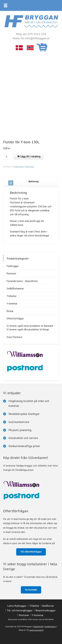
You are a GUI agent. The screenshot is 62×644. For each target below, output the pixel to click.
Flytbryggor (13, 266)
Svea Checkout (14, 337)
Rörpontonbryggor (45, 610)
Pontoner (11, 273)
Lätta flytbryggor (17, 606)
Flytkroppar (19, 166)
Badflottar (48, 606)
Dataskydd (38, 626)
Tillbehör (12, 296)
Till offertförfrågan (31, 552)
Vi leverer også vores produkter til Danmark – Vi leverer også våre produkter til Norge (31, 328)
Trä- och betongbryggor (20, 610)
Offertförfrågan (15, 319)
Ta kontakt (31, 590)
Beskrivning (23, 183)
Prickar (10, 311)
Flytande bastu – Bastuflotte (22, 281)
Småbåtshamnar (15, 288)
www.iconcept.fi (36, 630)
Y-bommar (29, 166)
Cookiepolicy (50, 626)
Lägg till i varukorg (30, 156)
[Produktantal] (8, 156)
